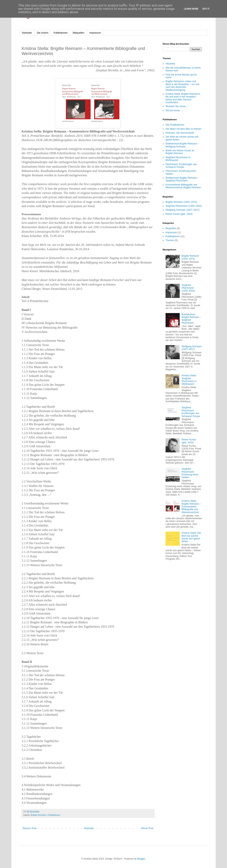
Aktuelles (170, 64)
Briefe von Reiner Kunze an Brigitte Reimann (180, 152)
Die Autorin (43, 33)
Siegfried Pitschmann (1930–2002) (184, 206)
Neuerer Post (30, 828)
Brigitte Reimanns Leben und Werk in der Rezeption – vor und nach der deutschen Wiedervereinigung (182, 86)
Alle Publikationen (175, 125)
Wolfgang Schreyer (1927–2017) (183, 210)
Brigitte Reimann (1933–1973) (181, 202)
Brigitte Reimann (38, 815)
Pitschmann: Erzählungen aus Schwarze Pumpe (181, 166)
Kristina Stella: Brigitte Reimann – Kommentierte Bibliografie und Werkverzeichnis (191, 507)
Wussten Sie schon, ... (177, 106)
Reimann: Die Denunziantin (180, 133)
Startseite (27, 33)
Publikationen (60, 33)
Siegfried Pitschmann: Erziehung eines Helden (190, 473)
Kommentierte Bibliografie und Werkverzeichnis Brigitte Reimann (183, 186)
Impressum (95, 33)
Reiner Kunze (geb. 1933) (179, 214)
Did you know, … (174, 110)
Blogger (141, 859)
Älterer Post (147, 828)
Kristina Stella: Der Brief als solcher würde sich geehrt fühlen (191, 537)
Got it (206, 9)
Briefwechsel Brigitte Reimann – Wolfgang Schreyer (182, 145)
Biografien (171, 228)
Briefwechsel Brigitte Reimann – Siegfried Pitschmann (182, 179)
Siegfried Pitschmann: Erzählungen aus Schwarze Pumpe (191, 412)
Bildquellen (78, 33)
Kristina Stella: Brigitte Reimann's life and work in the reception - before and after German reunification (183, 98)
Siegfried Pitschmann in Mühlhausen (178, 159)
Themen (170, 240)
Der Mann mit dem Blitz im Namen (184, 129)
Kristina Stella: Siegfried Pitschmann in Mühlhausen (189, 380)
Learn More (191, 9)
